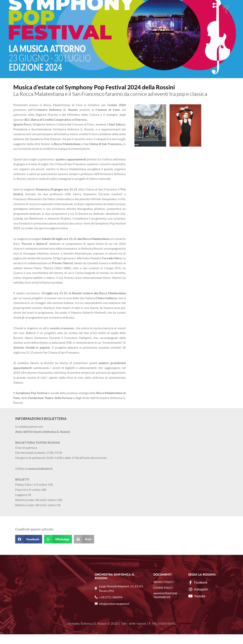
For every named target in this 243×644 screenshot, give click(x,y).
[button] (29, 549)
